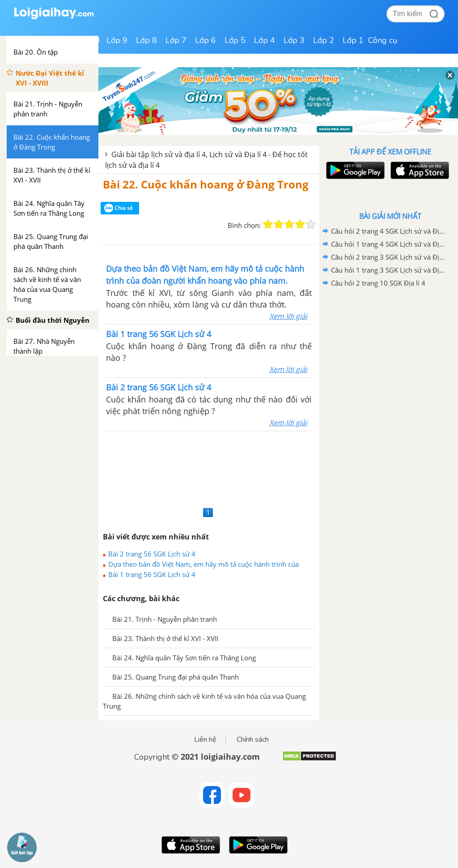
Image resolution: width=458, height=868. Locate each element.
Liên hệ (205, 740)
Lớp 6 (206, 40)
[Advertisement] (209, 468)
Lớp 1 (353, 40)
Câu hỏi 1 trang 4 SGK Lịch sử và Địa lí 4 (389, 244)
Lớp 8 (146, 40)
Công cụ (383, 40)
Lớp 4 (265, 40)
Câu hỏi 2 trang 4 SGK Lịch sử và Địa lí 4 (389, 231)
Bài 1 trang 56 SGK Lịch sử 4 (152, 574)
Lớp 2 (324, 40)
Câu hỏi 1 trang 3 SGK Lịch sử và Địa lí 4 (389, 270)
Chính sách (253, 740)
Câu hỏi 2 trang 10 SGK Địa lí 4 (378, 283)
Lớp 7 (176, 40)
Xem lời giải (288, 316)
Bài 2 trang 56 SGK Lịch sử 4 (152, 554)
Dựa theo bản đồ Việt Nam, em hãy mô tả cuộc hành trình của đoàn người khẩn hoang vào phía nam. (204, 564)
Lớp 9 (117, 40)
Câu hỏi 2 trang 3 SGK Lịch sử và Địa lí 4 (389, 257)
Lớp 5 (235, 40)
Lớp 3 (294, 40)
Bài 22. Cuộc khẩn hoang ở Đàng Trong (206, 184)
